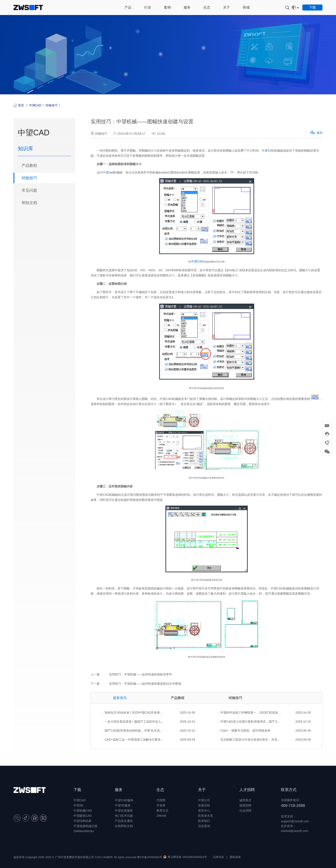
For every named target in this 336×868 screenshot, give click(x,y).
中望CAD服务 (124, 800)
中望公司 (204, 800)
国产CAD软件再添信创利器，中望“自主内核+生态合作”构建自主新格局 (134, 731)
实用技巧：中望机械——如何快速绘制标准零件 (141, 674)
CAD (271, 151)
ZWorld (161, 816)
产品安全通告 (124, 821)
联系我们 (204, 821)
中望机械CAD (83, 811)
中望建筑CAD (83, 816)
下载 (77, 790)
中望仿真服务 (124, 811)
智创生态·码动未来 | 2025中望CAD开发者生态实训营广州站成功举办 (134, 713)
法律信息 (218, 857)
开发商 (161, 805)
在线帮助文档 (124, 826)
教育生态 (162, 811)
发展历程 (204, 805)
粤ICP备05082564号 (150, 857)
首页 (19, 105)
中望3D (78, 805)
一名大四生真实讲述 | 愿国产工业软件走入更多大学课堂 (134, 722)
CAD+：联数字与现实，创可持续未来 (244, 731)
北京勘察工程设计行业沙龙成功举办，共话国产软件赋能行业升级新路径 (250, 740)
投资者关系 (205, 816)
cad (111, 172)
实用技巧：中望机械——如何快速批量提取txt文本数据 (145, 684)
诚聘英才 (245, 800)
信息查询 (204, 826)
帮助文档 (29, 203)
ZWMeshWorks (84, 831)
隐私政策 (235, 857)
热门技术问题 (124, 816)
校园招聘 (245, 805)
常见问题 (29, 190)
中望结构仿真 (82, 821)
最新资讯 (120, 698)
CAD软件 (107, 857)
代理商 (161, 800)
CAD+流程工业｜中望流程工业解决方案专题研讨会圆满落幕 (134, 740)
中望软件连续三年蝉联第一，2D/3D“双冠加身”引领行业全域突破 (250, 713)
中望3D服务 (123, 805)
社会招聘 (245, 811)
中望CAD (35, 105)
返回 (316, 133)
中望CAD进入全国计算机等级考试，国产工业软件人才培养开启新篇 (250, 722)
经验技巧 (52, 105)
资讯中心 (204, 811)
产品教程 (29, 166)
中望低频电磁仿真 (85, 826)
